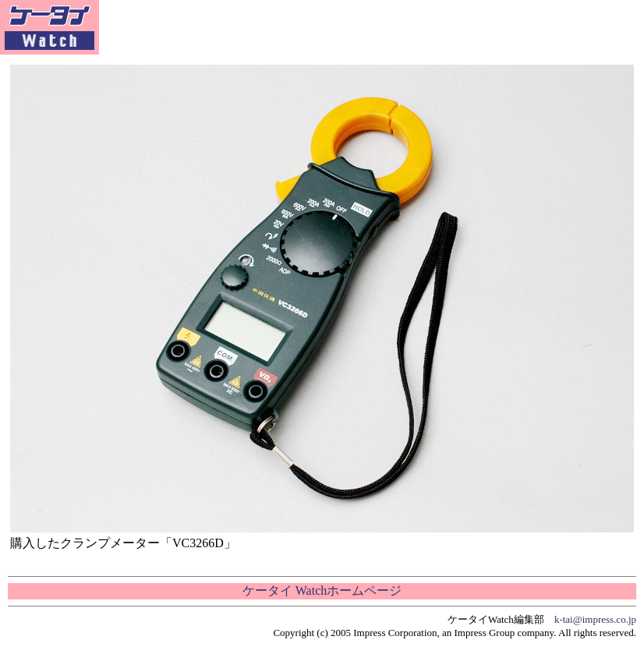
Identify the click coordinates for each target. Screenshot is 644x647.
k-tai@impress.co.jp (595, 619)
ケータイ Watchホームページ (322, 590)
